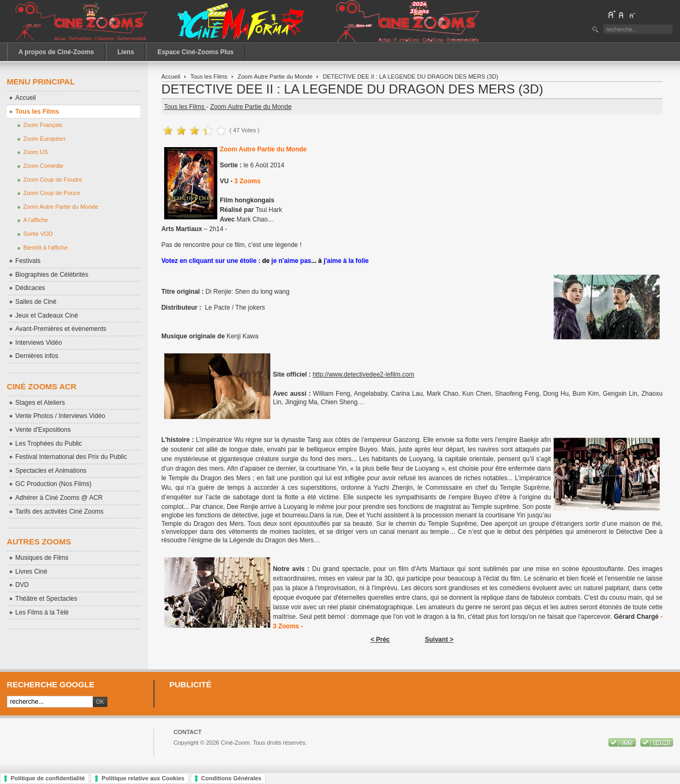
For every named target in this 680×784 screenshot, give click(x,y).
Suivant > (439, 640)
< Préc (380, 640)
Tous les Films (209, 76)
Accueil (171, 76)
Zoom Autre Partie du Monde (275, 76)
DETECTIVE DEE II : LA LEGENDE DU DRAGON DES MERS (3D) (352, 89)
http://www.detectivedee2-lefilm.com (363, 374)
